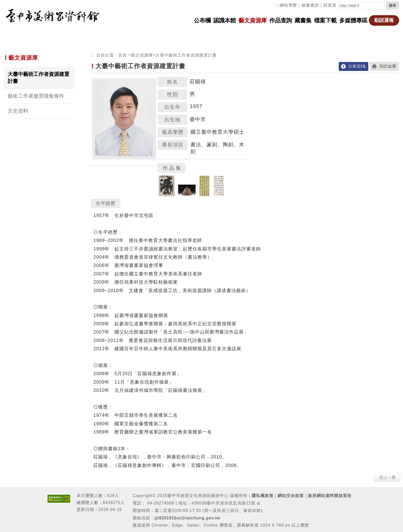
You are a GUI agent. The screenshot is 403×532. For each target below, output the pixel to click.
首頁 (123, 55)
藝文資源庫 (253, 20)
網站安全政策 (291, 496)
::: (278, 5)
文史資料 (18, 111)
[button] (387, 477)
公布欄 (202, 20)
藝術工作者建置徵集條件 (36, 96)
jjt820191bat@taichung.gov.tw (187, 518)
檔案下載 (325, 20)
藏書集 (303, 20)
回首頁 (330, 5)
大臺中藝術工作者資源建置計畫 (39, 78)
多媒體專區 (353, 20)
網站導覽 (288, 5)
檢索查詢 (310, 5)
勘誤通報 (384, 20)
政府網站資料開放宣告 (330, 496)
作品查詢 (281, 20)
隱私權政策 (263, 496)
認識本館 (225, 20)
